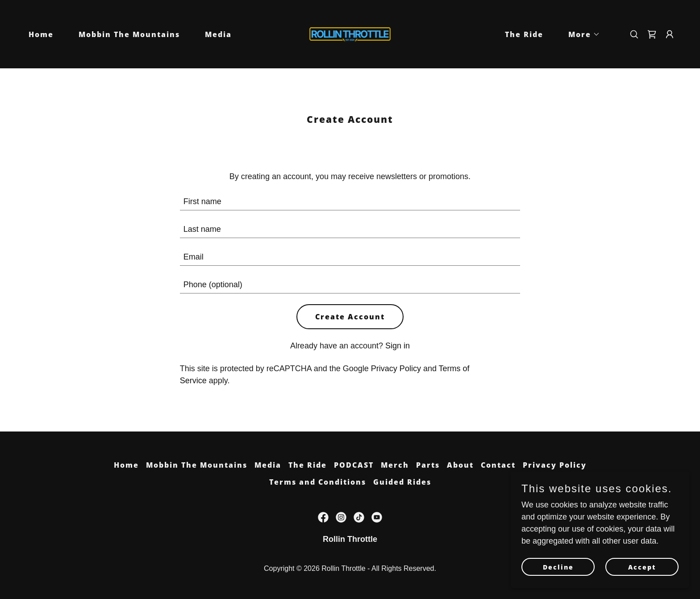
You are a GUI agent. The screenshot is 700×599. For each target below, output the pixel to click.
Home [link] (41, 34)
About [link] (460, 465)
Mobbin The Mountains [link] (129, 34)
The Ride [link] (524, 34)
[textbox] (350, 202)
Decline (558, 567)
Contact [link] (498, 465)
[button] (581, 34)
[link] (350, 34)
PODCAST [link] (354, 465)
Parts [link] (428, 465)
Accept (642, 567)
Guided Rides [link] (402, 482)
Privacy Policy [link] (396, 369)
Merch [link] (395, 465)
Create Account (350, 317)
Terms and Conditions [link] (318, 482)
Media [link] (218, 34)
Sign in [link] (398, 346)
